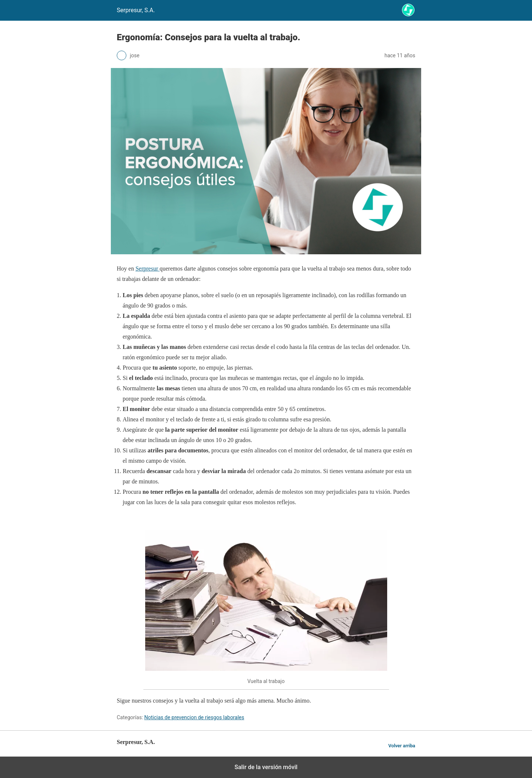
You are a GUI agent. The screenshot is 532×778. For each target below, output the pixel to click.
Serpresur (148, 269)
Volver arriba (402, 746)
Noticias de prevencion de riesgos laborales (195, 717)
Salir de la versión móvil (266, 767)
